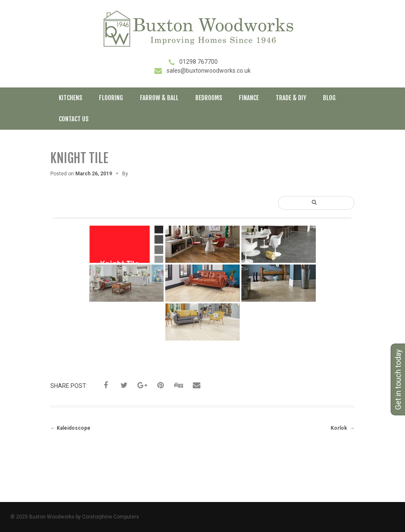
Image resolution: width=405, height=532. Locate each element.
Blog (329, 98)
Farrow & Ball (159, 98)
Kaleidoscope (70, 428)
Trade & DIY (291, 98)
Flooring (111, 98)
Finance (249, 98)
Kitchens (70, 98)
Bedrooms (209, 98)
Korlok (343, 428)
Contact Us (74, 119)
